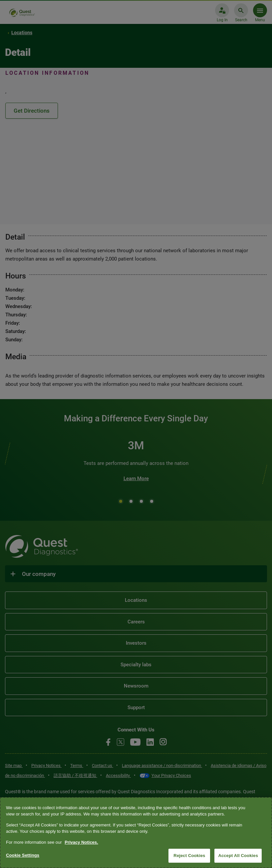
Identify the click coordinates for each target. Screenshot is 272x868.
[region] (136, 833)
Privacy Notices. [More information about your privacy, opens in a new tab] (81, 842)
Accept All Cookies (238, 856)
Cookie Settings (23, 855)
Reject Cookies (189, 856)
